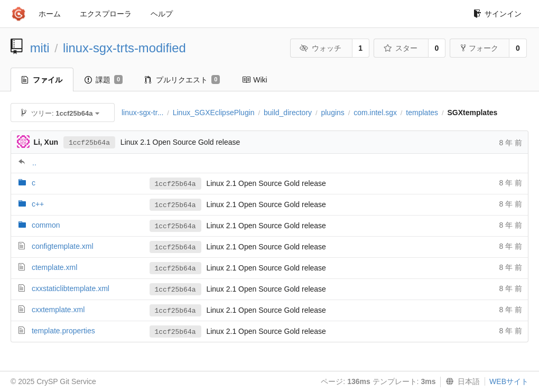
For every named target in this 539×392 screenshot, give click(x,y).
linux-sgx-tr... (142, 113)
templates (422, 113)
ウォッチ (320, 48)
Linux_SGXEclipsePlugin (214, 113)
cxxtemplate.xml (58, 310)
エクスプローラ (106, 14)
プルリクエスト (182, 80)
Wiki (254, 80)
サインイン (498, 14)
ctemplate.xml (54, 267)
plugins (332, 113)
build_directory (288, 113)
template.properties (63, 331)
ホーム (50, 14)
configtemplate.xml (63, 246)
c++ (38, 204)
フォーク (480, 48)
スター (400, 48)
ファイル (42, 80)
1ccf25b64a (89, 143)
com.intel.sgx (375, 113)
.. (34, 163)
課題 (104, 80)
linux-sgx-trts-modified (124, 48)
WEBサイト (509, 381)
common (46, 225)
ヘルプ (162, 14)
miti (40, 48)
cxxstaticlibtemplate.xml (71, 288)
